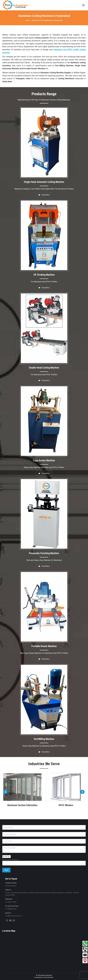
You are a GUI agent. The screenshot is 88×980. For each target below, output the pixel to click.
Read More (44, 747)
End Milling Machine (44, 736)
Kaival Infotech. (48, 977)
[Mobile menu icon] (83, 5)
